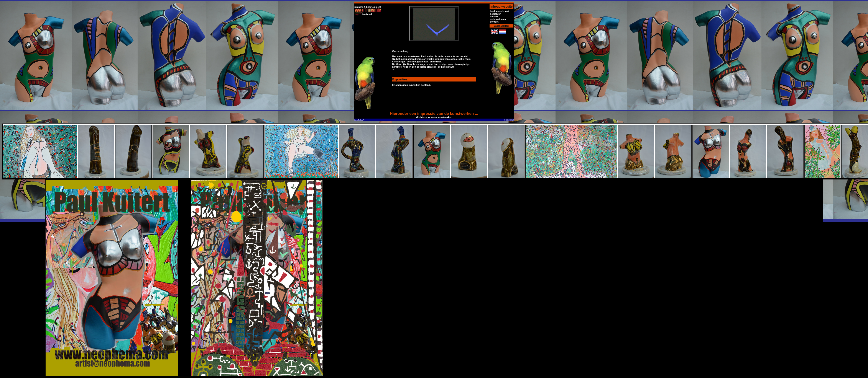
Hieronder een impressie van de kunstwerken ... (434, 114)
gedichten (496, 14)
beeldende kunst (499, 11)
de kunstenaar (498, 19)
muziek (494, 16)
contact (494, 22)
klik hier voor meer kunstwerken (434, 117)
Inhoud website (501, 7)
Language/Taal (501, 26)
